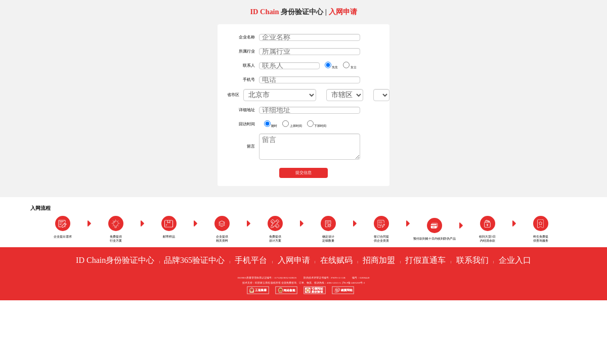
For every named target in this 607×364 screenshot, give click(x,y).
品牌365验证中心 (194, 260)
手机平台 (251, 260)
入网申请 (294, 260)
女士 (350, 65)
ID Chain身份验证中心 (115, 260)
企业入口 (515, 260)
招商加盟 (379, 260)
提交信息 (303, 173)
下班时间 (317, 124)
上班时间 (292, 124)
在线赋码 (336, 260)
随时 (271, 124)
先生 (331, 65)
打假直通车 (425, 260)
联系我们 (472, 260)
